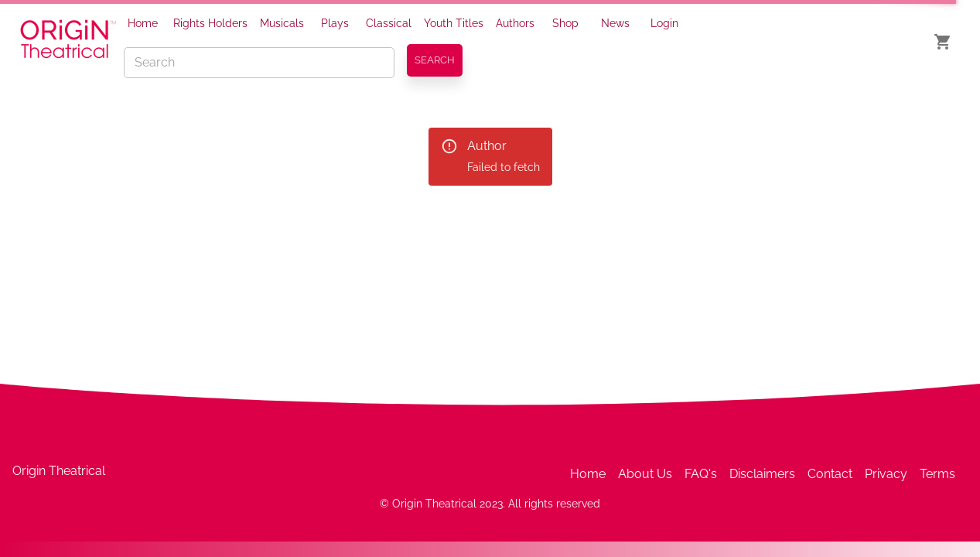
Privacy (886, 474)
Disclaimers (762, 474)
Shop (565, 23)
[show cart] (943, 42)
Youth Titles (454, 23)
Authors (515, 23)
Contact (830, 474)
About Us (645, 474)
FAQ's (701, 474)
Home (143, 23)
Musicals (282, 23)
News (615, 23)
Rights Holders (210, 23)
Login (664, 23)
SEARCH (435, 60)
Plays (335, 23)
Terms (937, 474)
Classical (389, 23)
